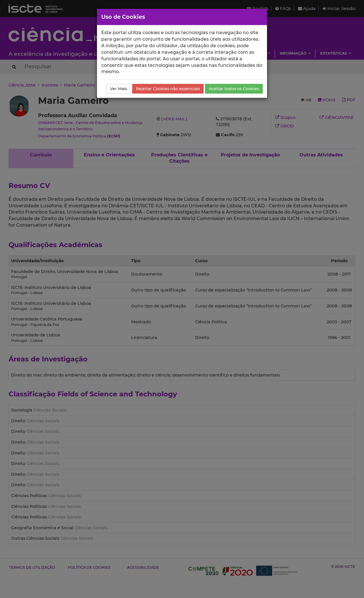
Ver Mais (119, 89)
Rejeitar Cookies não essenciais (168, 89)
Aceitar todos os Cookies (234, 89)
